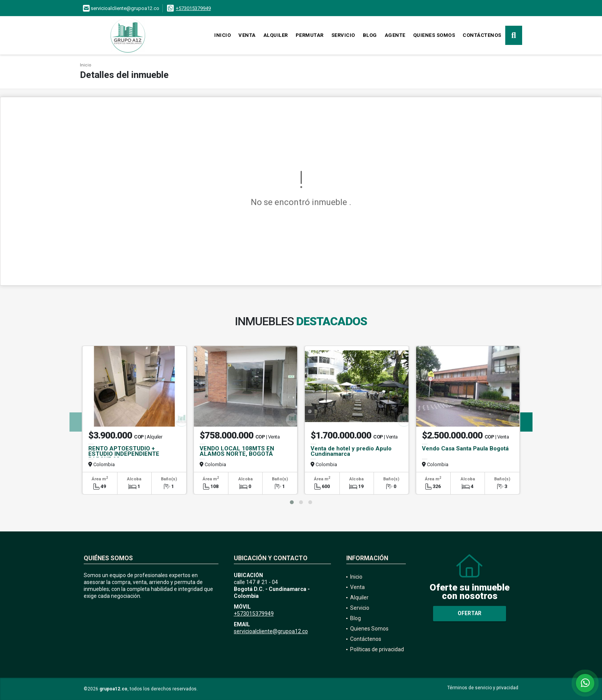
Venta (247, 35)
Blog (370, 35)
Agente (395, 35)
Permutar (310, 35)
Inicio (222, 35)
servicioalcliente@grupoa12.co (271, 631)
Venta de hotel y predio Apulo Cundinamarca (351, 451)
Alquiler (276, 35)
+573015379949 (193, 8)
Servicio (343, 35)
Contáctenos (482, 35)
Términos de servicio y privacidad (483, 688)
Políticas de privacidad (377, 649)
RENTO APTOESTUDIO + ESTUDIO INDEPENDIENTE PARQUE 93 (124, 454)
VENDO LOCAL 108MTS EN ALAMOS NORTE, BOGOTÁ (237, 451)
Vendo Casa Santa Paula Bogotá (465, 448)
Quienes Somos (434, 35)
